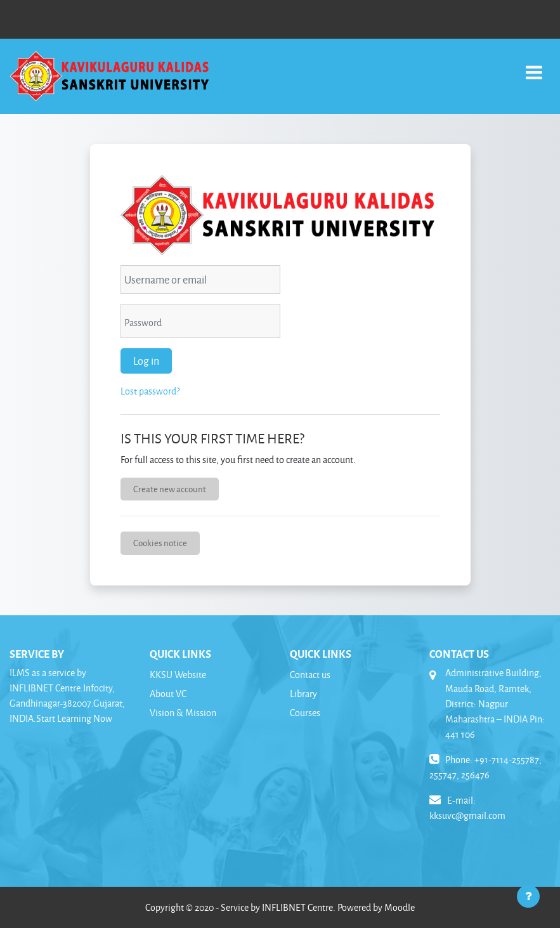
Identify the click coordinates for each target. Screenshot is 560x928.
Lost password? (150, 391)
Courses (305, 713)
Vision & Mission (183, 713)
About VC (168, 694)
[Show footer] (528, 896)
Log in (146, 361)
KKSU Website (178, 675)
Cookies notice (160, 543)
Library (303, 694)
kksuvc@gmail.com (467, 815)
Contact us (310, 675)
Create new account (170, 489)
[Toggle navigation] (534, 66)
